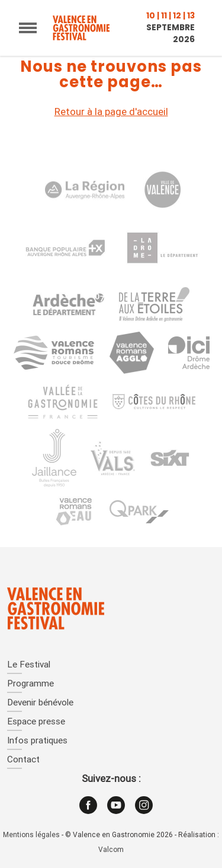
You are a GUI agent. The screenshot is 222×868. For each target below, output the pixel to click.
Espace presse (36, 722)
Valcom (111, 850)
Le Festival (29, 665)
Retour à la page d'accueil (111, 112)
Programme (30, 684)
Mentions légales (31, 835)
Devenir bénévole (40, 703)
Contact (23, 760)
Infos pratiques (37, 741)
